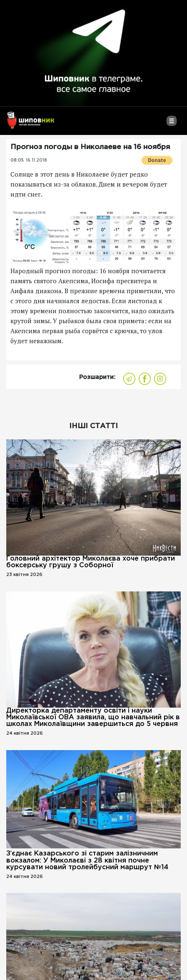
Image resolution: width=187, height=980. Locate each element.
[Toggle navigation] (171, 124)
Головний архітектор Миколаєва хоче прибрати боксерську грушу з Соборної (91, 562)
